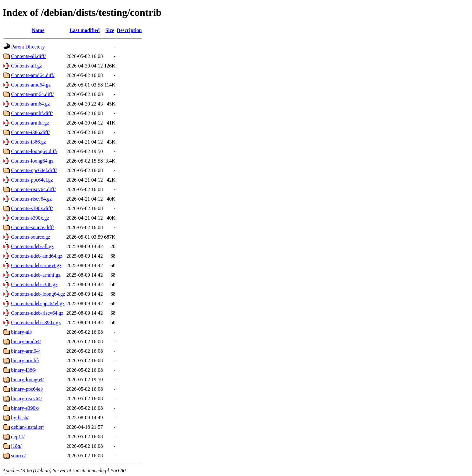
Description (129, 30)
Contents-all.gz (26, 66)
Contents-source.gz (31, 237)
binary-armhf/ (25, 360)
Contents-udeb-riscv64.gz (37, 313)
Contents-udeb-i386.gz (34, 284)
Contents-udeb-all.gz (32, 246)
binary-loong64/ (27, 380)
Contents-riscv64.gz (31, 199)
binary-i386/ (24, 370)
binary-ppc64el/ (27, 389)
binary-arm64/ (26, 351)
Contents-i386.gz (29, 142)
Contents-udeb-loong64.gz (38, 294)
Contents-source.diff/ (33, 227)
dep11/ (18, 437)
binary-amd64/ (26, 341)
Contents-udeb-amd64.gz (37, 256)
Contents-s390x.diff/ (32, 208)
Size (110, 30)
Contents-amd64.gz (31, 85)
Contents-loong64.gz (32, 161)
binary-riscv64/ (27, 399)
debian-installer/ (28, 427)
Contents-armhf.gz (30, 123)
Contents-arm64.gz (30, 104)
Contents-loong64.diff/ (34, 151)
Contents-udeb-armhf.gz (36, 275)
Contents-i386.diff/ (30, 132)
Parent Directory (28, 47)
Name (38, 30)
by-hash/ (20, 418)
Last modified (85, 30)
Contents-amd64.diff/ (33, 75)
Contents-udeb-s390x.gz (36, 322)
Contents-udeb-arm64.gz (36, 265)
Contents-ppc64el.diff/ (34, 170)
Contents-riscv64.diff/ (33, 189)
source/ (18, 456)
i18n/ (16, 446)
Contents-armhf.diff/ (32, 113)
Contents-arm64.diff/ (32, 94)
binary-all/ (22, 332)
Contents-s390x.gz (30, 218)
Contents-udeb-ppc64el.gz (38, 303)
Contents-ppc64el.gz (32, 180)
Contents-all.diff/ (28, 56)
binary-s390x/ (25, 408)
